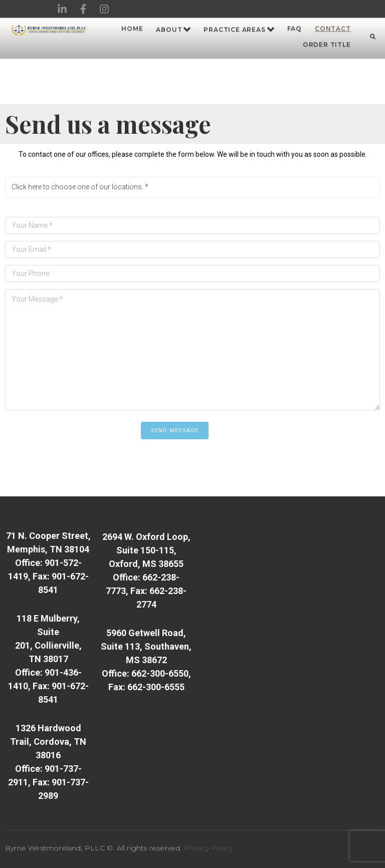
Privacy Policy (209, 848)
